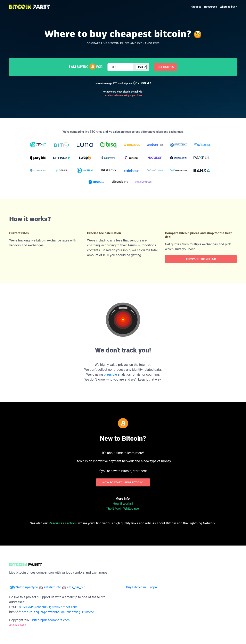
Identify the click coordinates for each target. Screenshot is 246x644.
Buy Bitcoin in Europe (141, 587)
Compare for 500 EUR (201, 259)
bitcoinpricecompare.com (50, 620)
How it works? (123, 504)
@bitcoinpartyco (24, 587)
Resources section (62, 523)
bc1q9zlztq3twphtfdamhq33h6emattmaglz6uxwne (58, 612)
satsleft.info (52, 587)
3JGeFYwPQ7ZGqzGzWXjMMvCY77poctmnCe (48, 607)
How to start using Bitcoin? (123, 482)
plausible (110, 375)
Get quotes (166, 67)
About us (196, 7)
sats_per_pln (76, 587)
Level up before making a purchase (123, 95)
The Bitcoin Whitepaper (123, 508)
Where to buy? (228, 7)
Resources (211, 7)
